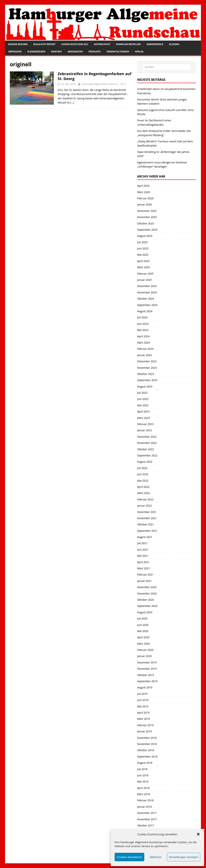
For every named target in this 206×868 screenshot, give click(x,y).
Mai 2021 (143, 556)
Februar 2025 (145, 274)
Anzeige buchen (18, 44)
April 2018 (143, 788)
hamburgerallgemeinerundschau (100, 84)
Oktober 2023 (145, 374)
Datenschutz (102, 44)
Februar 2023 (145, 424)
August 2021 (145, 537)
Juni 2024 (143, 324)
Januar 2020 (144, 656)
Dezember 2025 (147, 211)
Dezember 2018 (147, 738)
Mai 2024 (143, 330)
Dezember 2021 (147, 512)
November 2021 (147, 518)
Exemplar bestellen (128, 44)
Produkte (95, 52)
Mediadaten (75, 52)
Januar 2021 (144, 581)
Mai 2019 (143, 706)
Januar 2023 (144, 430)
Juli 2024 (142, 317)
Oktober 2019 (145, 675)
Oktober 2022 (145, 449)
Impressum (15, 52)
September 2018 (147, 757)
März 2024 (144, 343)
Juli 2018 (142, 769)
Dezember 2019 (147, 662)
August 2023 (145, 386)
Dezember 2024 (147, 286)
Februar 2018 (145, 800)
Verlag (139, 52)
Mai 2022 (143, 481)
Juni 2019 (143, 700)
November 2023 (147, 368)
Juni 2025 (143, 248)
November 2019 (147, 669)
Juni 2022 (143, 474)
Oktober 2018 (145, 750)
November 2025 (147, 217)
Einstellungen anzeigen (184, 857)
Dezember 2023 (147, 361)
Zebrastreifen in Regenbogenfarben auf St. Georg (94, 76)
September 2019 (147, 681)
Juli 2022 (142, 468)
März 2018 (144, 794)
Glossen (174, 44)
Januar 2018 (144, 807)
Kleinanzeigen (36, 52)
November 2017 (147, 819)
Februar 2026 (145, 198)
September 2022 (147, 455)
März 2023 (144, 418)
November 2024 (147, 292)
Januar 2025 (144, 280)
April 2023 (143, 411)
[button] (198, 834)
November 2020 (147, 593)
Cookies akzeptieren (129, 857)
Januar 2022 (144, 506)
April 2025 (143, 261)
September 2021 (147, 531)
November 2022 (147, 443)
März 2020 (144, 644)
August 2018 (145, 763)
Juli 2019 (142, 694)
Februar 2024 (145, 349)
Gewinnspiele (155, 44)
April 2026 (143, 186)
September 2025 (147, 230)
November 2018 (147, 744)
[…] (72, 102)
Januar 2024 (144, 355)
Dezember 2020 (147, 587)
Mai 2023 (143, 405)
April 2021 (143, 562)
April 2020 (143, 637)
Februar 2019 (145, 725)
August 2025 (145, 236)
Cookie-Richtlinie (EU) (75, 44)
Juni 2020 (143, 625)
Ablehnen (156, 857)
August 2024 (145, 311)
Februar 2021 (145, 575)
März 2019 (144, 719)
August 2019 (145, 687)
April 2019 (143, 713)
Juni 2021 (143, 550)
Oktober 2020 (145, 600)
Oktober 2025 (145, 223)
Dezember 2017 (147, 813)
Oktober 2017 (145, 825)
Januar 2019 (144, 731)
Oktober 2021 (145, 524)
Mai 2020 (143, 631)
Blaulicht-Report (44, 44)
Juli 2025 (142, 242)
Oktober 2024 (145, 299)
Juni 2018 (143, 775)
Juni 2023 (143, 399)
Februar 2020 (145, 650)
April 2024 (143, 336)
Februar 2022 (145, 499)
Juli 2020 (142, 618)
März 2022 (144, 493)
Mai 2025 (143, 255)
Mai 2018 (143, 782)
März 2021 (144, 568)
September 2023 (147, 380)
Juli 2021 (142, 543)
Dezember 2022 (147, 437)
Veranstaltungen (118, 52)
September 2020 (147, 606)
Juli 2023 (142, 393)
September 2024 (147, 305)
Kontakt (57, 52)
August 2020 (145, 612)
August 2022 (145, 462)
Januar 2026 (144, 204)
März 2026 (144, 192)
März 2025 (144, 267)
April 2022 (143, 487)
